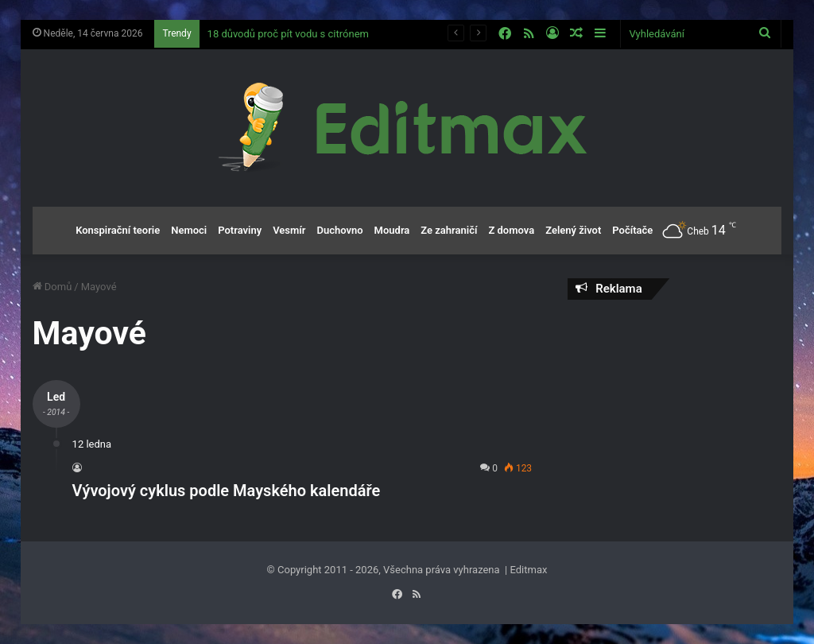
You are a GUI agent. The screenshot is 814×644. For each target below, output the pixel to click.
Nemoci (189, 230)
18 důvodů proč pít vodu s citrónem (288, 34)
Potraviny (240, 230)
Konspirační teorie (118, 230)
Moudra (392, 230)
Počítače (632, 230)
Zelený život (573, 230)
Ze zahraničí (449, 230)
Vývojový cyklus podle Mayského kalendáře (227, 491)
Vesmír (289, 230)
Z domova (511, 230)
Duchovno (339, 230)
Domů (52, 287)
